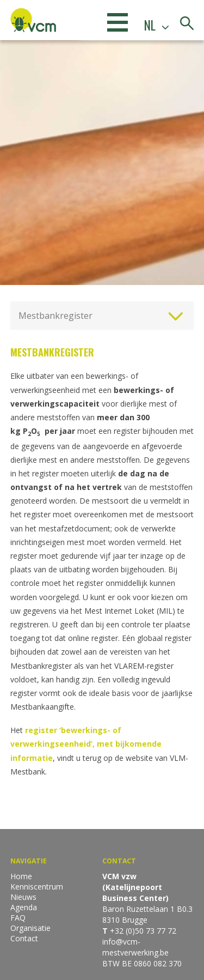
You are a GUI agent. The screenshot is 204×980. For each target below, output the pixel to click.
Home (21, 876)
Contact (24, 938)
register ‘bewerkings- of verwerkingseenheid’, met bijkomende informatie (86, 744)
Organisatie (30, 928)
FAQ (18, 918)
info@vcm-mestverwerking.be (135, 947)
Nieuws (23, 897)
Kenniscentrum (37, 887)
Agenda (24, 907)
